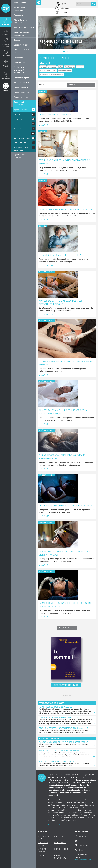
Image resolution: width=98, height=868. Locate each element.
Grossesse (18, 57)
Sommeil (17, 133)
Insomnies (18, 119)
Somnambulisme (21, 143)
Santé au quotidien (22, 92)
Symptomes (6, 56)
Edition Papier (20, 2)
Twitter (80, 841)
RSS (79, 850)
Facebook (81, 836)
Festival (6, 91)
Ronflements (19, 128)
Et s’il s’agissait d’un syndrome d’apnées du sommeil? (65, 162)
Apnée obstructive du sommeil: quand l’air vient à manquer (64, 553)
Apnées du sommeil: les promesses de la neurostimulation (63, 412)
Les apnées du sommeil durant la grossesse (66, 506)
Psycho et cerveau (22, 82)
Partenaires (64, 8)
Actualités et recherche (19, 8)
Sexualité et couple (22, 97)
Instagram (81, 845)
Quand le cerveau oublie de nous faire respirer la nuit (62, 457)
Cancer (17, 40)
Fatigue (17, 114)
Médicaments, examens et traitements (20, 70)
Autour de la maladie (23, 27)
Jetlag (16, 124)
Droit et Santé (6, 66)
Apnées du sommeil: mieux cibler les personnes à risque (61, 302)
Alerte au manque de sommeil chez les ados (65, 209)
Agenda (63, 4)
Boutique (63, 12)
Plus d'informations (55, 825)
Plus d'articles (66, 628)
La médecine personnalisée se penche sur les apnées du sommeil (67, 605)
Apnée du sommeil (21, 110)
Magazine (6, 25)
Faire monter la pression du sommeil (61, 115)
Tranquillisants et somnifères (21, 149)
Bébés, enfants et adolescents (22, 34)
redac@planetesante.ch (84, 860)
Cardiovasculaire (21, 45)
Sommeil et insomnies (19, 103)
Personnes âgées (21, 78)
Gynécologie (19, 62)
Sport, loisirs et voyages (21, 156)
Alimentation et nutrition (21, 21)
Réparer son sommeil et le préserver (62, 255)
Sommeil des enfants (22, 138)
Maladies (6, 34)
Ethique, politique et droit (23, 51)
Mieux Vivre (6, 79)
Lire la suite (46, 125)
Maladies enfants (6, 45)
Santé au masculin (22, 87)
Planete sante (6, 8)
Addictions (18, 15)
